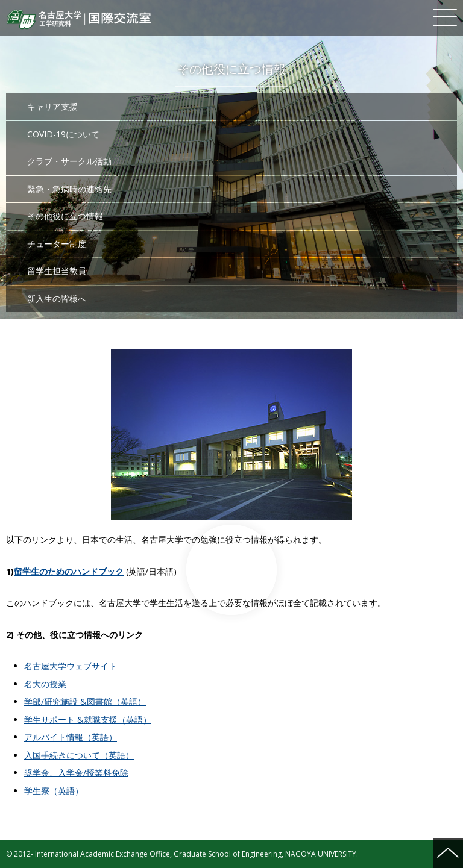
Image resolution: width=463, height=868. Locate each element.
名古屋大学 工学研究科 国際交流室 (78, 19)
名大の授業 (45, 684)
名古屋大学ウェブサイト (71, 666)
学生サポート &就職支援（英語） (88, 720)
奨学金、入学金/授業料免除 (76, 773)
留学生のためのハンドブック (69, 571)
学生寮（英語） (54, 791)
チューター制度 (57, 244)
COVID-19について (63, 134)
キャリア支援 (52, 106)
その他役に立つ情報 (65, 216)
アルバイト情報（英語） (71, 737)
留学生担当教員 (57, 271)
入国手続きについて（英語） (79, 755)
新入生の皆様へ (57, 298)
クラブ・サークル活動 (69, 161)
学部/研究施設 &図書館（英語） (85, 701)
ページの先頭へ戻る (448, 853)
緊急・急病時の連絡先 (69, 189)
